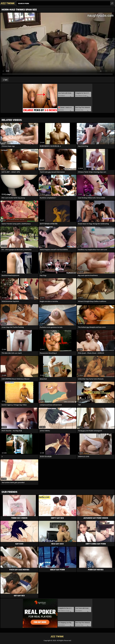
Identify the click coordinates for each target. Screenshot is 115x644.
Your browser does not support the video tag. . (57, 45)
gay (6, 80)
